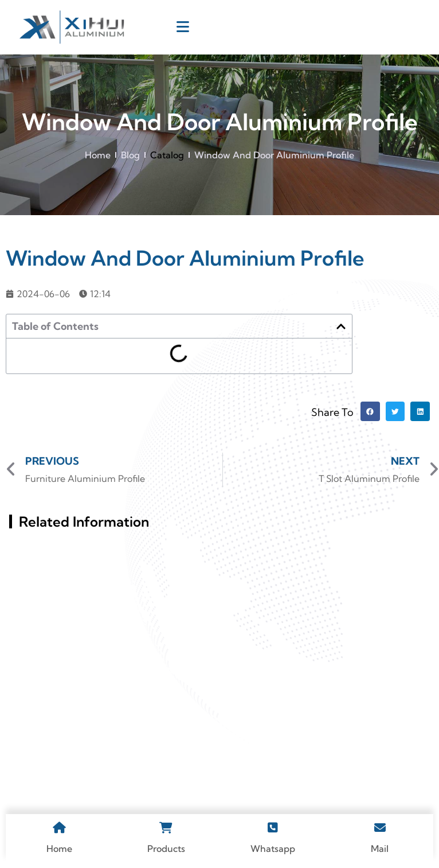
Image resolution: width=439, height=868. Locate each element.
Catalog (167, 155)
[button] (341, 326)
